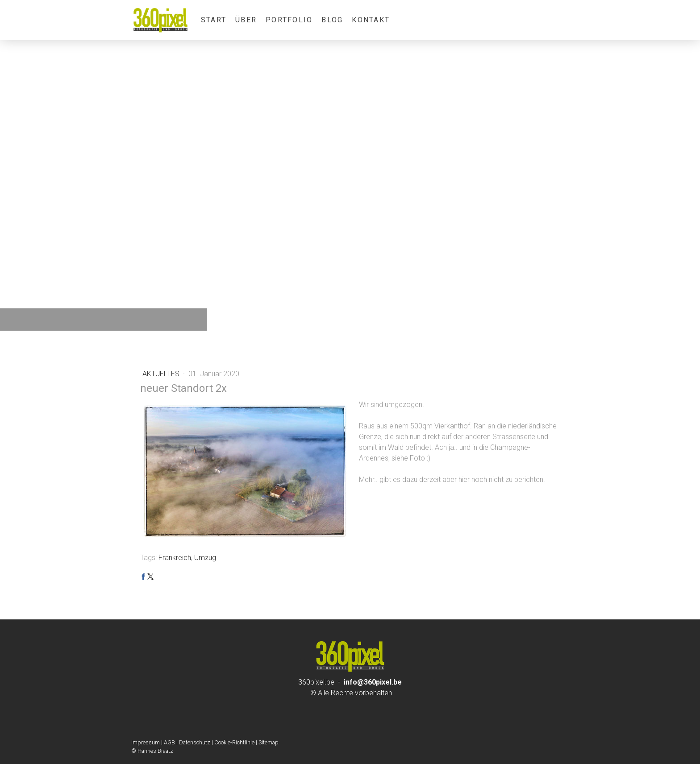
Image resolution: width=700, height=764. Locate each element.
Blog (332, 20)
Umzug (205, 558)
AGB (169, 742)
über (246, 20)
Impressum (146, 742)
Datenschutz (195, 742)
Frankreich (175, 558)
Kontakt (371, 20)
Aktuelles (162, 374)
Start (214, 20)
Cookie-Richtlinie (234, 742)
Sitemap (269, 742)
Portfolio (289, 20)
